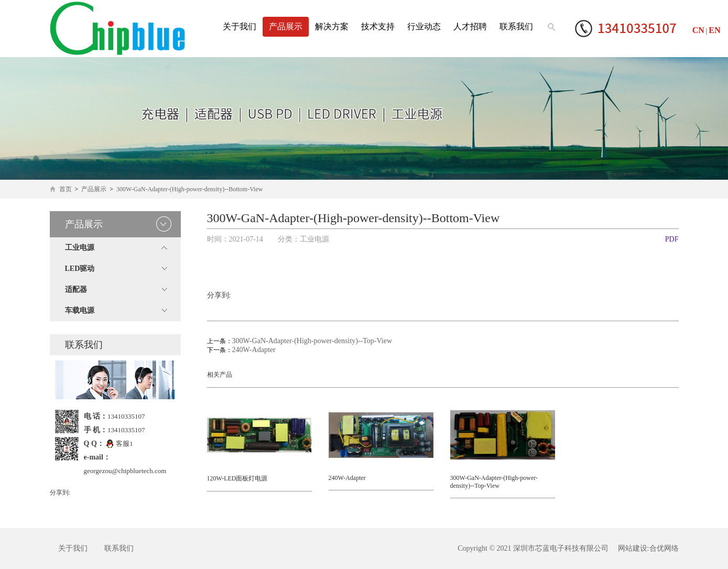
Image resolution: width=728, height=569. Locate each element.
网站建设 (633, 548)
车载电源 (80, 310)
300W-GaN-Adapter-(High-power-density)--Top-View (312, 341)
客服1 (119, 444)
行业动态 (424, 26)
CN (698, 30)
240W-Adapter (254, 350)
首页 (66, 189)
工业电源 (80, 248)
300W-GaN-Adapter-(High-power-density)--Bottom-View (189, 189)
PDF (672, 239)
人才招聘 (470, 26)
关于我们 (240, 26)
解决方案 (332, 26)
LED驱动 (80, 269)
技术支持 (378, 26)
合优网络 (664, 548)
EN (714, 30)
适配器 (76, 289)
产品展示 (286, 26)
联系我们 (516, 26)
